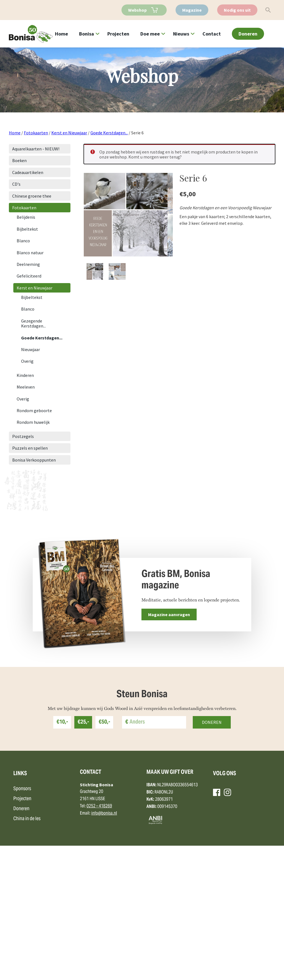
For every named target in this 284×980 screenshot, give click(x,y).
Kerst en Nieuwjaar (69, 133)
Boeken (19, 160)
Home (61, 34)
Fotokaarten (36, 133)
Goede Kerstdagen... (109, 133)
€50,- (104, 857)
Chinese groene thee (32, 196)
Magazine (192, 10)
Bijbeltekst (27, 229)
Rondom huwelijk (33, 422)
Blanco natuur (30, 253)
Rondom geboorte (34, 410)
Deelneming (28, 264)
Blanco (23, 241)
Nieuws (181, 34)
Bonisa (87, 34)
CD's (16, 184)
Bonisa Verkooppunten (34, 460)
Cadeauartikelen (28, 172)
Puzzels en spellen (30, 448)
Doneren (248, 34)
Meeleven (26, 387)
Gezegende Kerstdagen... (33, 323)
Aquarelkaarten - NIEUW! (36, 149)
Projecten (118, 34)
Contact (212, 34)
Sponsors (22, 924)
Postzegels (23, 436)
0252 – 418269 (99, 941)
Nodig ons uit (237, 10)
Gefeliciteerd (29, 276)
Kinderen (25, 375)
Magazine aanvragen (169, 614)
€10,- (62, 857)
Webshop (137, 10)
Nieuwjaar (31, 349)
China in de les (27, 953)
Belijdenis (26, 217)
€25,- (83, 857)
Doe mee (150, 34)
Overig (27, 361)
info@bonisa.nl (104, 948)
